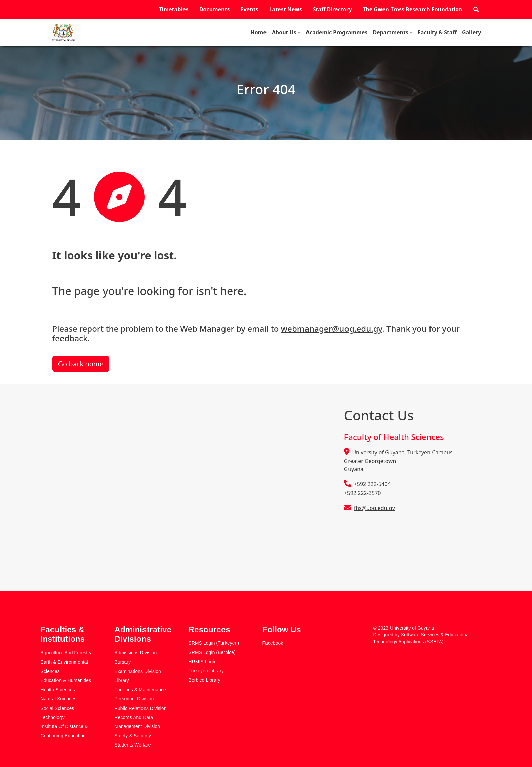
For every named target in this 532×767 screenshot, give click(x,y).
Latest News (286, 9)
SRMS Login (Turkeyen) (214, 643)
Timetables (174, 9)
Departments (391, 32)
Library (122, 680)
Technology (53, 717)
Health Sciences (58, 690)
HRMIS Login (203, 662)
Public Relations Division (141, 708)
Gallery (472, 32)
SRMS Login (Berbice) (212, 653)
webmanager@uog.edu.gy (332, 328)
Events (250, 9)
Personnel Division (134, 699)
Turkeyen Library (206, 671)
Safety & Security (133, 736)
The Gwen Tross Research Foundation (413, 9)
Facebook (273, 643)
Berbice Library (204, 680)
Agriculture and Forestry (66, 653)
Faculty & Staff (437, 32)
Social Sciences (57, 708)
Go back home (81, 364)
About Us (284, 32)
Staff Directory (332, 9)
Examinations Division (138, 671)
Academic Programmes (337, 32)
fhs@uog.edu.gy (374, 508)
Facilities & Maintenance (140, 690)
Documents (215, 9)
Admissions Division (136, 653)
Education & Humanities (66, 680)
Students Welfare (133, 745)
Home (259, 32)
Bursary (123, 662)
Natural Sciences (59, 699)
